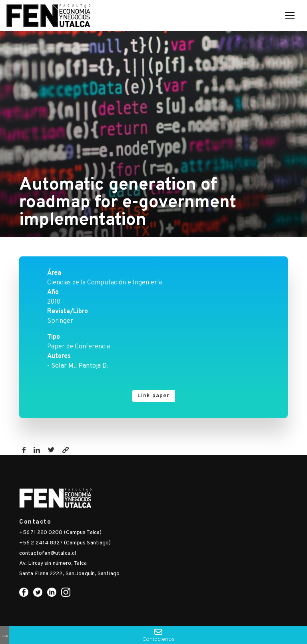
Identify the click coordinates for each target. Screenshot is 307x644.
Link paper (154, 396)
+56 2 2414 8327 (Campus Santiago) (65, 543)
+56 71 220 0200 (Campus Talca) (60, 533)
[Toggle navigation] (290, 16)
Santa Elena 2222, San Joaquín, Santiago (69, 574)
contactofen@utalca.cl (48, 553)
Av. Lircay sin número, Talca (53, 563)
